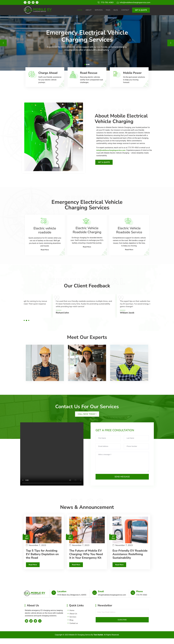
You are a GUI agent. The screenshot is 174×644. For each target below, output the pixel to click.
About (88, 10)
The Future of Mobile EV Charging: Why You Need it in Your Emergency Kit (86, 561)
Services (99, 10)
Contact (125, 10)
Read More (33, 571)
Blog (116, 10)
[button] (24, 327)
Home (80, 10)
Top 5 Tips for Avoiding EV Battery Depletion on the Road (42, 561)
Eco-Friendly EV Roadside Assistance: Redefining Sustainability (130, 561)
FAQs (108, 10)
